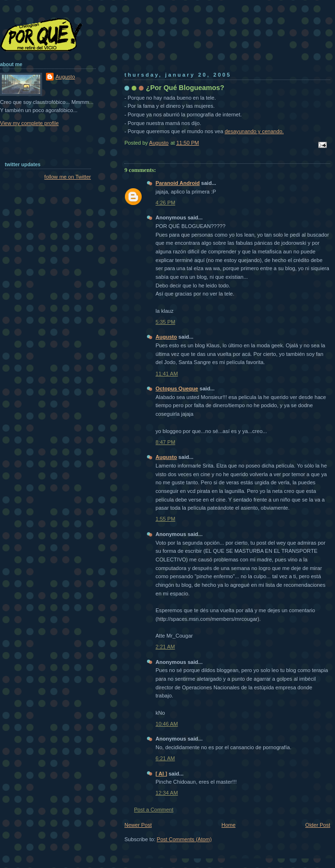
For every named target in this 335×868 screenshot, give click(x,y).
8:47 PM (165, 442)
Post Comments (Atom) (184, 839)
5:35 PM (165, 322)
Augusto (166, 337)
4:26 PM (165, 203)
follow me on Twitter (68, 177)
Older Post (318, 825)
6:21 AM (165, 758)
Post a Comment (154, 810)
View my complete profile (29, 123)
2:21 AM (165, 647)
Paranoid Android (178, 183)
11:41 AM (167, 374)
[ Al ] (161, 774)
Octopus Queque (177, 388)
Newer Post (138, 825)
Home (229, 825)
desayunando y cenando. (254, 131)
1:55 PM (165, 519)
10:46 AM (167, 724)
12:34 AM (167, 793)
